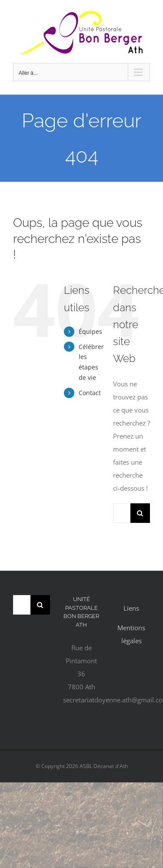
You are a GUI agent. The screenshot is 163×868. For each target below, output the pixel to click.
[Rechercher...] (122, 513)
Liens (131, 608)
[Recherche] (140, 513)
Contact (90, 393)
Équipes (90, 331)
